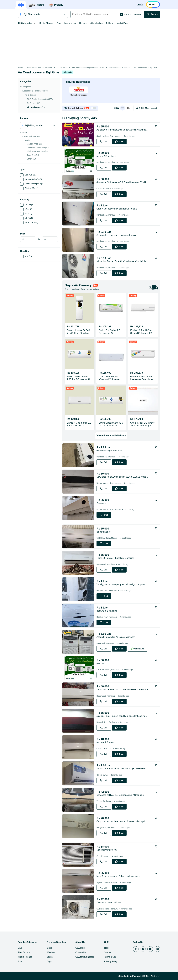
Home (20, 68)
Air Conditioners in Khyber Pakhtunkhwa (88, 68)
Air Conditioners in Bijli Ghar (146, 68)
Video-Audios (96, 23)
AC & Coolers (62, 68)
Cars (59, 23)
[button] (80, 108)
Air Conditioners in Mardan (119, 68)
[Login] (140, 4)
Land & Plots (122, 23)
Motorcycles (70, 23)
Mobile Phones (46, 23)
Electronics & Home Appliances (40, 68)
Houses (83, 23)
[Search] (152, 14)
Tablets (109, 23)
